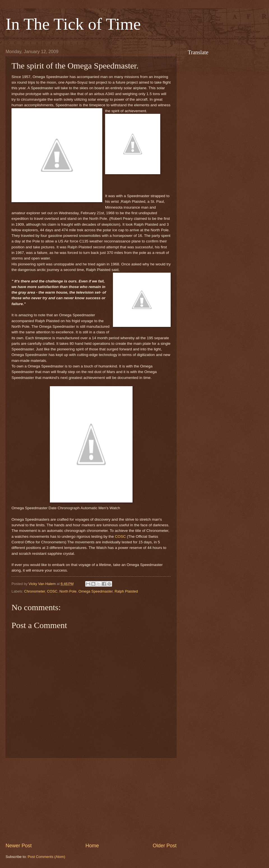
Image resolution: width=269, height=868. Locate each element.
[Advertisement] (91, 800)
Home (92, 846)
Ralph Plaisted (126, 591)
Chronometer (34, 591)
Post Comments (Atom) (47, 857)
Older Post (165, 846)
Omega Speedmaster (96, 591)
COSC (52, 591)
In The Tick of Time (73, 24)
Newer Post (19, 846)
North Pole (68, 591)
